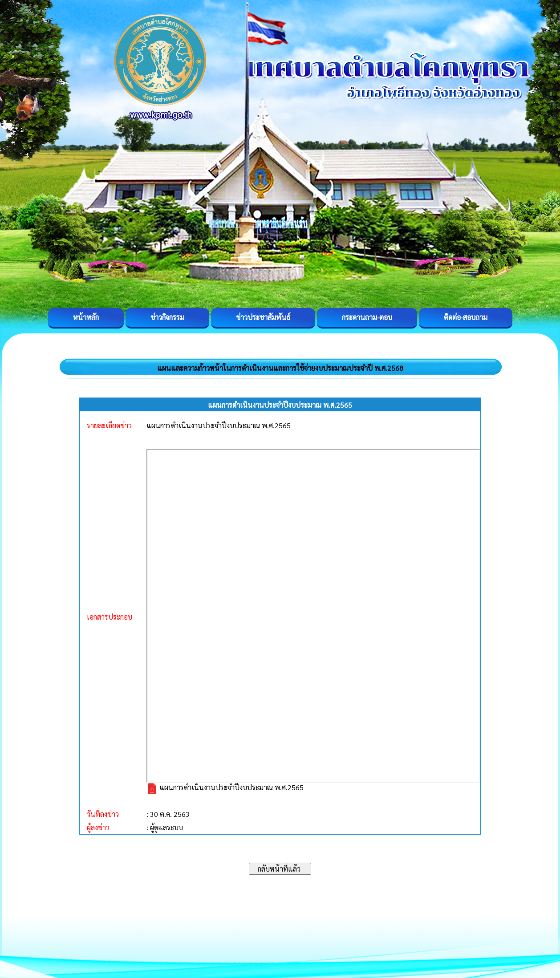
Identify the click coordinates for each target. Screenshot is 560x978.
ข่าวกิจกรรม (167, 317)
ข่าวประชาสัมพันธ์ (263, 317)
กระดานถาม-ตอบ (367, 317)
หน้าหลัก (86, 317)
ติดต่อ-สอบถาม (466, 317)
